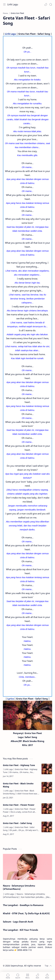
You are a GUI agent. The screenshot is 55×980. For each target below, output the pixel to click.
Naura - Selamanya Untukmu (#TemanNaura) (19, 887)
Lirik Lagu (13, 4)
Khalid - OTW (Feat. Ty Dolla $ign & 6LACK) (26, 913)
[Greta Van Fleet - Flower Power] (47, 809)
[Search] (51, 4)
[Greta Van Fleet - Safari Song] (47, 827)
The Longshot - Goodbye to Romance (23, 905)
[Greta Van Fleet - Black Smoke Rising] (47, 787)
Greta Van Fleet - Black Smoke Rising (18, 785)
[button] (46, 4)
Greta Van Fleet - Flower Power (19, 805)
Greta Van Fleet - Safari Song (17, 823)
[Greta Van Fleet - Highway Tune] (47, 769)
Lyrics (11, 699)
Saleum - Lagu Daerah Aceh (18, 922)
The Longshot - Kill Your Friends (20, 930)
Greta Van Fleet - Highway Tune (19, 765)
